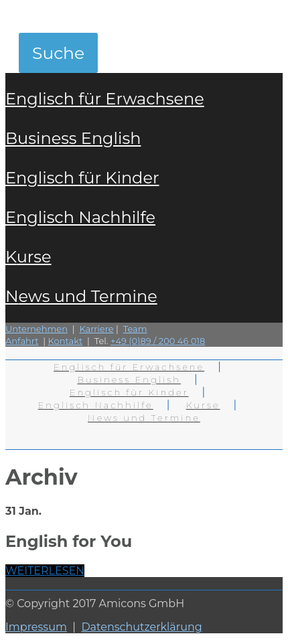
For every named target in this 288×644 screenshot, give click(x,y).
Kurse (28, 257)
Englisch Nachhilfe (80, 217)
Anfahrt (22, 341)
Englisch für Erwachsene (105, 99)
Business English (73, 138)
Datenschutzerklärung (141, 627)
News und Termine (81, 296)
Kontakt (66, 341)
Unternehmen (37, 329)
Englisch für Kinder (82, 178)
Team (135, 329)
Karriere (96, 329)
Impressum (36, 627)
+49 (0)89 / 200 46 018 (158, 341)
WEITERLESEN (45, 571)
